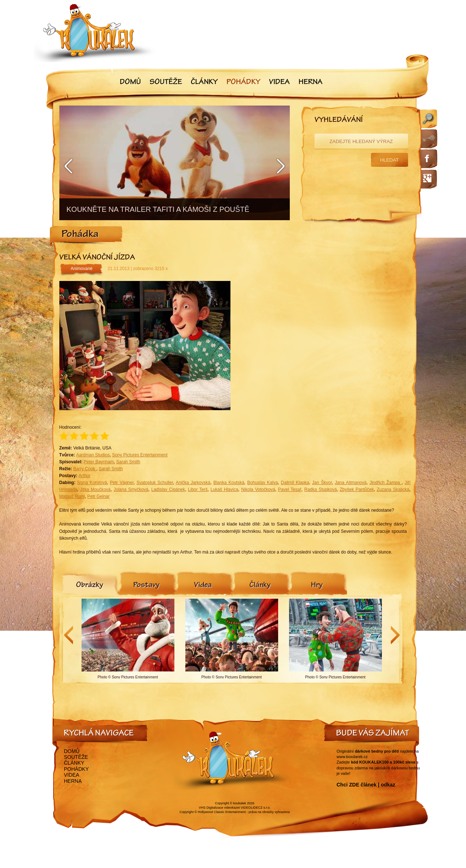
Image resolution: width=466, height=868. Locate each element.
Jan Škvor (322, 483)
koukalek (240, 803)
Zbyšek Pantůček (357, 490)
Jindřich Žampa (386, 483)
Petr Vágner (122, 483)
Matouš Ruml (72, 496)
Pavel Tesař (290, 490)
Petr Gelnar (98, 496)
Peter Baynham (99, 462)
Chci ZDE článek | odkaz (366, 785)
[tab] (90, 586)
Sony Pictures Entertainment (140, 455)
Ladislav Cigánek (168, 490)
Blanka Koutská (229, 483)
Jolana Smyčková (131, 490)
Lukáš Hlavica (224, 490)
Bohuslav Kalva (262, 483)
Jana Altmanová (351, 483)
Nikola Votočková (258, 490)
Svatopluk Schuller (155, 483)
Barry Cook (85, 469)
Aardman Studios (93, 455)
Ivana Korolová (92, 483)
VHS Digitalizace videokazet (219, 808)
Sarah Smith (128, 462)
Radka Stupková (321, 490)
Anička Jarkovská (193, 483)
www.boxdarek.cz (352, 757)
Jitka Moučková (95, 490)
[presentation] (90, 586)
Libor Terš (198, 490)
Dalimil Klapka (295, 483)
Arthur (85, 476)
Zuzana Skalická (393, 490)
